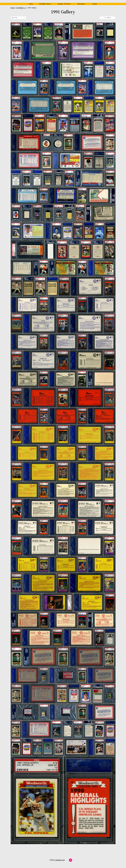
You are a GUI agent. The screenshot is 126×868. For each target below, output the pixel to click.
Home (31, 4)
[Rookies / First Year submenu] (71, 4)
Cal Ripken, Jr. (21, 8)
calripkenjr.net (60, 860)
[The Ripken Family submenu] (51, 4)
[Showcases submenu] (85, 4)
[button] (18, 18)
